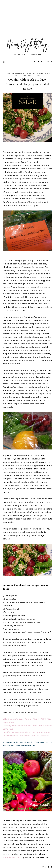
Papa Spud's (28, 76)
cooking (10, 73)
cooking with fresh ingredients (29, 73)
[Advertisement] (27, 21)
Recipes (37, 76)
